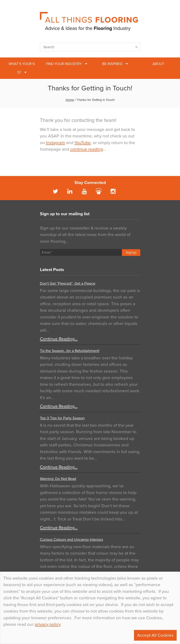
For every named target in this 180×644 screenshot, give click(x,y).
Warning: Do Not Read (58, 479)
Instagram (56, 143)
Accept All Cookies (155, 635)
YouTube (83, 143)
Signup (131, 252)
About (158, 64)
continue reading (87, 149)
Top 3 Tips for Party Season (62, 418)
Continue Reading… (59, 339)
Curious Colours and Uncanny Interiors (71, 540)
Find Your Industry (64, 64)
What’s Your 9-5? (22, 68)
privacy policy (48, 624)
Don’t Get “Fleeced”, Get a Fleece (68, 283)
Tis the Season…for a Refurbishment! (70, 351)
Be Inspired (112, 64)
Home (70, 100)
